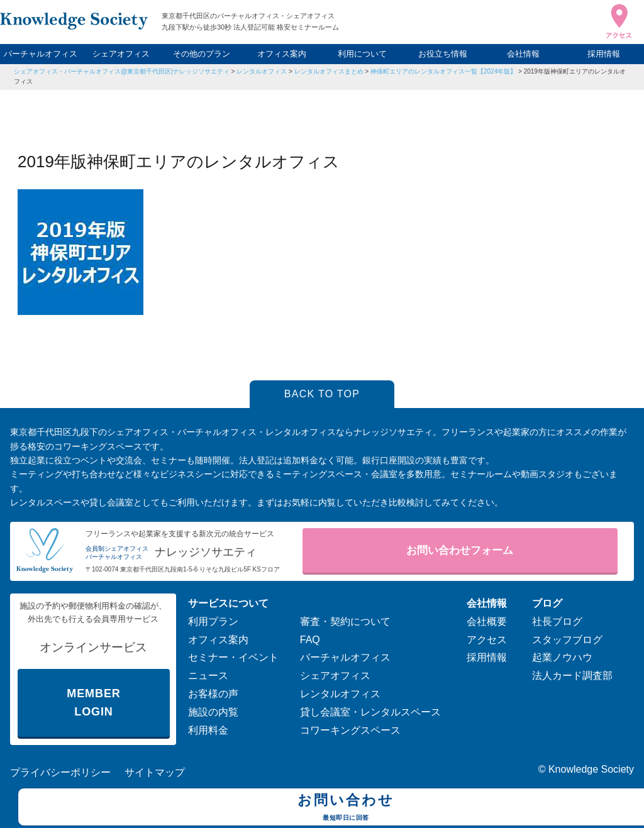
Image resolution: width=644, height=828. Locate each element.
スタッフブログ (567, 640)
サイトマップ (155, 772)
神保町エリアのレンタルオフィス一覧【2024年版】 (443, 71)
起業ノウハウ (562, 657)
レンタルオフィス (262, 71)
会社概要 (487, 621)
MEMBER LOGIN (93, 703)
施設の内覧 (213, 712)
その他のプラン (202, 54)
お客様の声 (213, 694)
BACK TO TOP (322, 394)
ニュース (208, 676)
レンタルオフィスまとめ (329, 71)
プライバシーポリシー (60, 772)
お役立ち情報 (443, 54)
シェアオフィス (121, 54)
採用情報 (604, 54)
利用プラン (213, 621)
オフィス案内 (282, 54)
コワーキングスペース (350, 730)
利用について (362, 54)
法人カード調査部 (572, 676)
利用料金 (208, 730)
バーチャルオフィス (41, 54)
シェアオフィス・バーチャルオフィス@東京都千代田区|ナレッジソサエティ (122, 71)
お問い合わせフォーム (460, 550)
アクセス (487, 640)
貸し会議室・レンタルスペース (370, 712)
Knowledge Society (591, 769)
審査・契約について (345, 621)
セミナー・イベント (233, 657)
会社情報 (523, 54)
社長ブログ (557, 621)
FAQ (310, 640)
